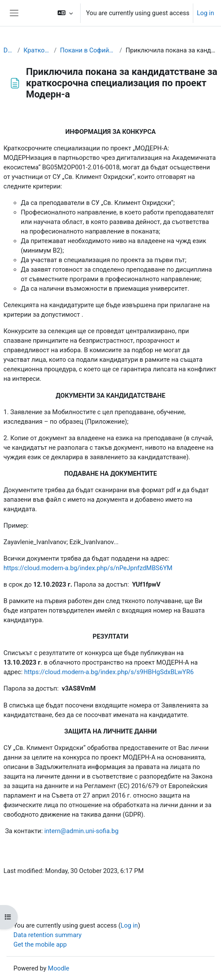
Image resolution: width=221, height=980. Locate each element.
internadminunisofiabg (81, 831)
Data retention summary (47, 935)
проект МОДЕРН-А (129, 757)
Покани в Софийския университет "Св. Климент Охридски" (88, 50)
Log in (205, 13)
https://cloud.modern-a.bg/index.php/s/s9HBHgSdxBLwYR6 (109, 672)
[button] (65, 13)
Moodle (59, 968)
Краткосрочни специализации (37, 50)
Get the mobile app (40, 944)
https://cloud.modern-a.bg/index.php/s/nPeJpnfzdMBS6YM (88, 568)
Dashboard (9, 50)
